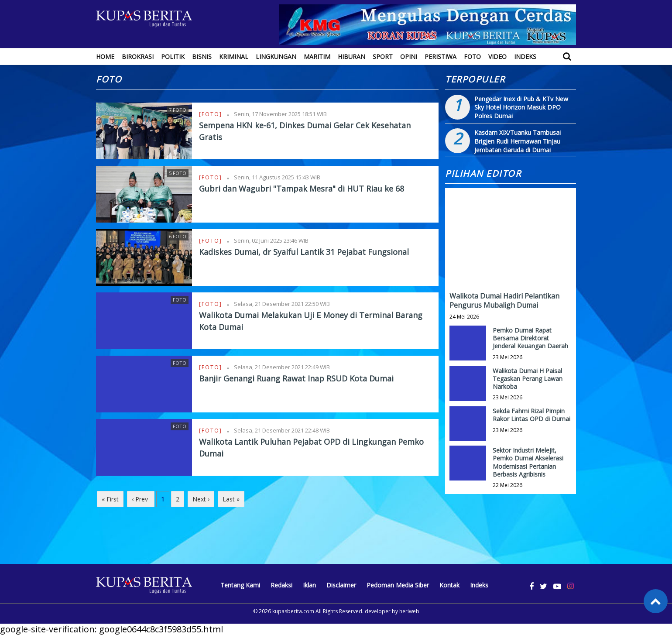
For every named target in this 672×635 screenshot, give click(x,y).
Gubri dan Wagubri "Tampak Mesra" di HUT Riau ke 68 (302, 189)
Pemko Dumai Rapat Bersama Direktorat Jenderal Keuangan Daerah (530, 338)
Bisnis (202, 57)
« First (110, 499)
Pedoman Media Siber (398, 585)
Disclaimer (341, 585)
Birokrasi (138, 57)
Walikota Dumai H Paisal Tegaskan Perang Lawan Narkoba (528, 379)
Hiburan (351, 57)
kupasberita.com (293, 611)
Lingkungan (276, 57)
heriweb (409, 611)
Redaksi (281, 585)
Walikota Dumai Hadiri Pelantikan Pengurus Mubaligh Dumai (504, 300)
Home (105, 57)
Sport (383, 57)
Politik (173, 57)
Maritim (317, 57)
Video (497, 57)
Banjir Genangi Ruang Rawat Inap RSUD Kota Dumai (296, 378)
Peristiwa (441, 57)
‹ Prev (141, 499)
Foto (472, 57)
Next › (201, 499)
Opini (409, 57)
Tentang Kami (240, 585)
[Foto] (212, 114)
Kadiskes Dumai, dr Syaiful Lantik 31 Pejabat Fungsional (304, 252)
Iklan (309, 585)
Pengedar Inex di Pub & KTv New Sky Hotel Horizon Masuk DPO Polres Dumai (521, 107)
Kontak (449, 585)
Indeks (525, 57)
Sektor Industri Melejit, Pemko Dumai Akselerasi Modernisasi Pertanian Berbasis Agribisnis (528, 462)
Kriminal (234, 57)
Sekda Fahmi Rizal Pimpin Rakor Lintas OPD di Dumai (531, 415)
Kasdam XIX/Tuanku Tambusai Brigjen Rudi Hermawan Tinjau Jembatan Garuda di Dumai (518, 141)
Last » (231, 499)
